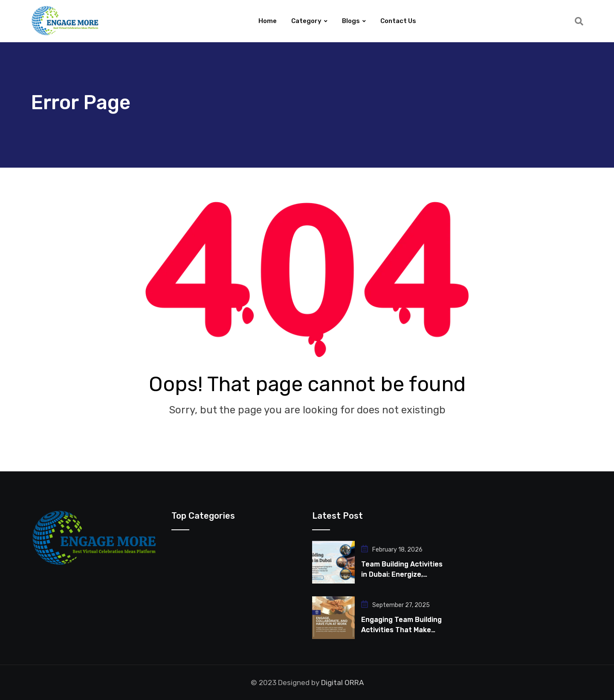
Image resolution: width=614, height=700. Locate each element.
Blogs (351, 21)
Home (268, 21)
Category (306, 21)
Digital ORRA (342, 683)
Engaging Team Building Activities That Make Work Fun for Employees (402, 630)
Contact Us (398, 21)
